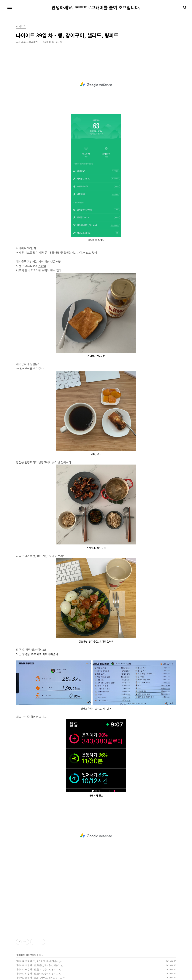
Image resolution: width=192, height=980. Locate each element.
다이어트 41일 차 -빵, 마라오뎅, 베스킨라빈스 (37, 961)
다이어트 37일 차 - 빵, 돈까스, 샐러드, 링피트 (37, 973)
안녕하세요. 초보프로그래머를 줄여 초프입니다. (96, 7)
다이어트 (21, 955)
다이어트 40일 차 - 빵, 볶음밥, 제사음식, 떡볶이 (38, 965)
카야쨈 (42, 266)
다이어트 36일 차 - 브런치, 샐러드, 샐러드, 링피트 (39, 977)
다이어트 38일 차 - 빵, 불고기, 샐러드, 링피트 (37, 969)
